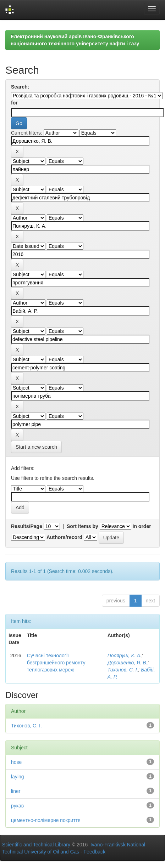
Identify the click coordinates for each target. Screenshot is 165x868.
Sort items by (82, 526)
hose (16, 762)
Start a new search (36, 447)
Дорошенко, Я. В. (128, 663)
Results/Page (27, 526)
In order (142, 526)
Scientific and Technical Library (36, 845)
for (14, 103)
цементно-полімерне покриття (46, 820)
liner (16, 791)
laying (18, 777)
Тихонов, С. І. (123, 670)
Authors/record (64, 537)
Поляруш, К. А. (125, 656)
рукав (17, 806)
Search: (20, 87)
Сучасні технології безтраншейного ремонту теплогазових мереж (56, 663)
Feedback (95, 852)
